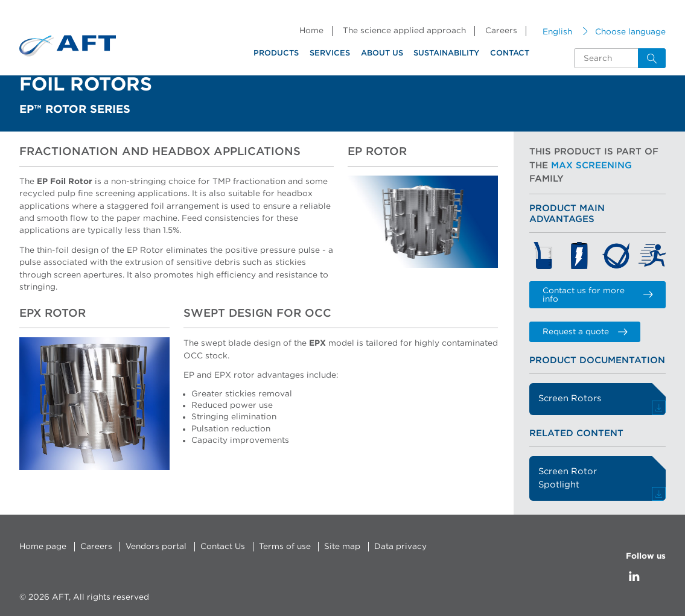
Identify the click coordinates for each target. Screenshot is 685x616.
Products (276, 53)
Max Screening (591, 166)
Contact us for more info (598, 295)
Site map (342, 547)
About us (382, 53)
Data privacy (400, 547)
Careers (501, 31)
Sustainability (446, 53)
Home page (43, 547)
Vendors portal (156, 547)
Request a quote (585, 332)
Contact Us (223, 547)
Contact (510, 53)
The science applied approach (404, 31)
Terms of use (285, 547)
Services (330, 53)
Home (311, 31)
